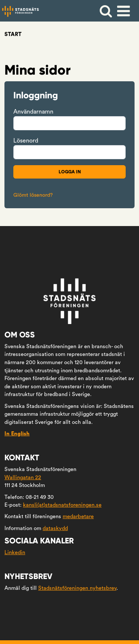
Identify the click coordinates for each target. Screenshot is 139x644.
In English (17, 434)
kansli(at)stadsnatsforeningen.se (62, 505)
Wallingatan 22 (23, 478)
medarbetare (78, 516)
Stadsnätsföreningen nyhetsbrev (77, 588)
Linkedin (15, 553)
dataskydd (55, 528)
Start (13, 34)
